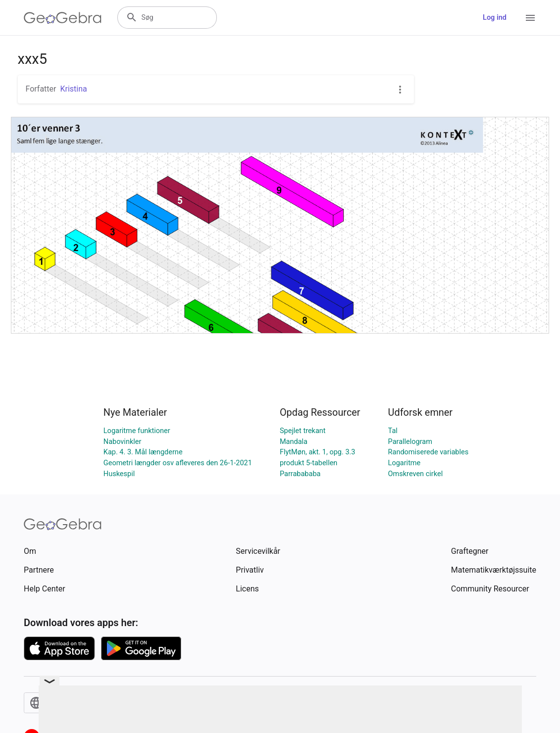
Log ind (495, 18)
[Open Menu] (530, 18)
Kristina (73, 89)
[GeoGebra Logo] (63, 18)
